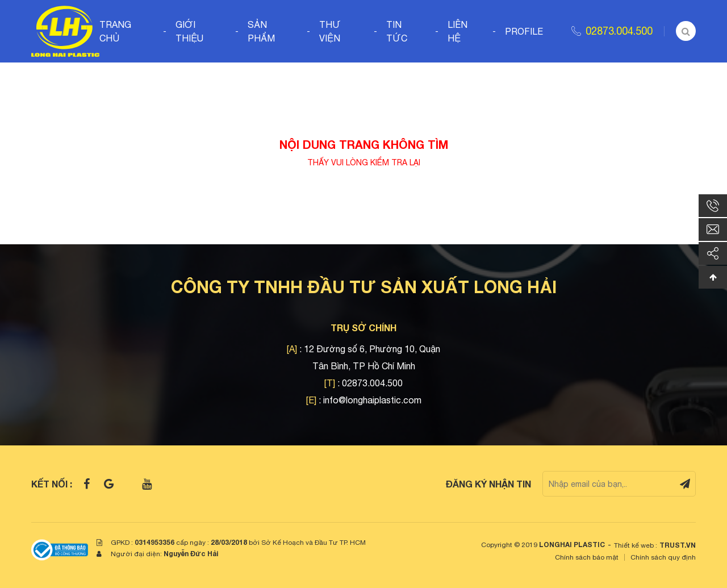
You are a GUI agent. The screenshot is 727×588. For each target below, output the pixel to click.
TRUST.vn (678, 545)
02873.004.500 (619, 31)
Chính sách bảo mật (587, 557)
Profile (524, 31)
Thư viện (330, 31)
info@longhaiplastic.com (372, 400)
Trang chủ (115, 31)
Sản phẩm (261, 31)
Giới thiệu (189, 31)
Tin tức (397, 31)
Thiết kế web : (636, 545)
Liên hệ (457, 31)
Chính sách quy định (663, 557)
